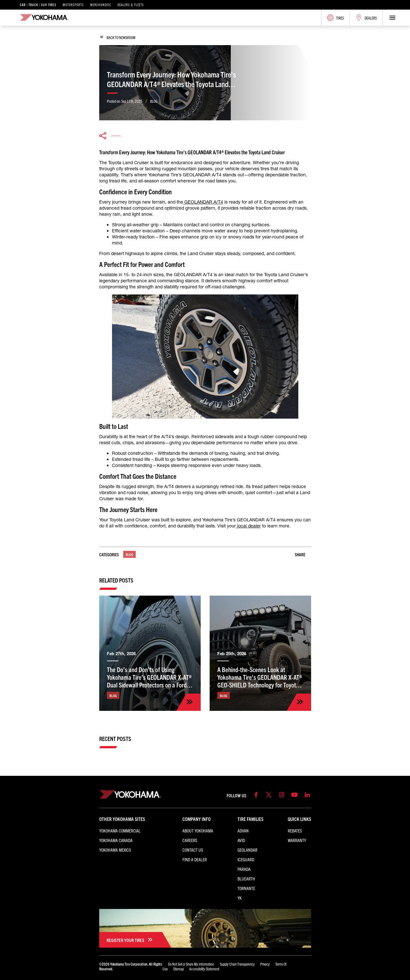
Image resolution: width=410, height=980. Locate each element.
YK (240, 898)
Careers (190, 840)
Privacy (265, 964)
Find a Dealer (195, 859)
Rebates (295, 831)
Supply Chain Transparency (237, 964)
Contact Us (193, 850)
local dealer (248, 526)
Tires (335, 18)
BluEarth (246, 879)
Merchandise (101, 5)
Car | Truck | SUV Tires (38, 5)
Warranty (297, 840)
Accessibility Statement (204, 969)
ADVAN (243, 831)
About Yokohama (198, 831)
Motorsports (73, 5)
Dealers (366, 18)
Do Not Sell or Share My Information (191, 964)
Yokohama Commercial (120, 831)
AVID (241, 840)
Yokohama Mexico (115, 850)
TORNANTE (246, 888)
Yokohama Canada (116, 840)
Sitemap (178, 969)
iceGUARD (246, 859)
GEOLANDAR (247, 850)
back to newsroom (118, 37)
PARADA (244, 869)
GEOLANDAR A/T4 (203, 202)
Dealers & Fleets (131, 5)
